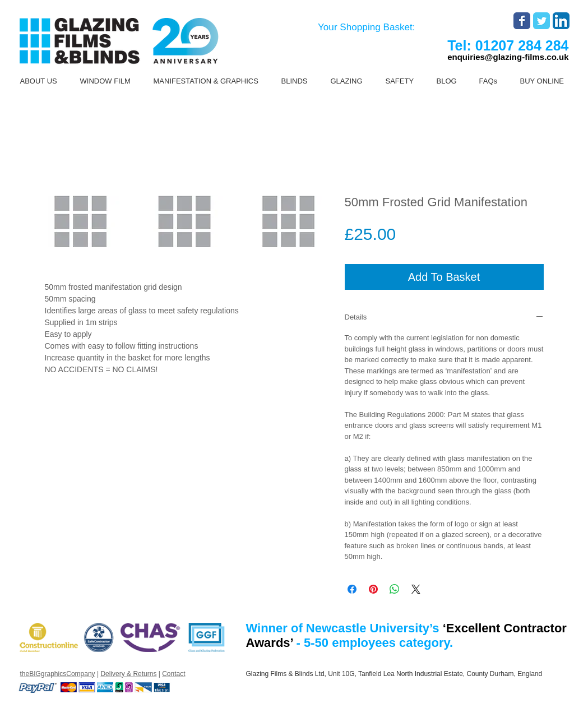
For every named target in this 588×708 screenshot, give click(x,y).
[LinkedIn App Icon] (561, 21)
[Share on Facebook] (352, 589)
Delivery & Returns (128, 674)
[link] (375, 27)
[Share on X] (416, 589)
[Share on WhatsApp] (395, 589)
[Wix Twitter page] (541, 21)
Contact (173, 674)
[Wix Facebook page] (522, 21)
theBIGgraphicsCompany (58, 674)
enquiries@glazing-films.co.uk (508, 57)
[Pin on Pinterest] (373, 589)
